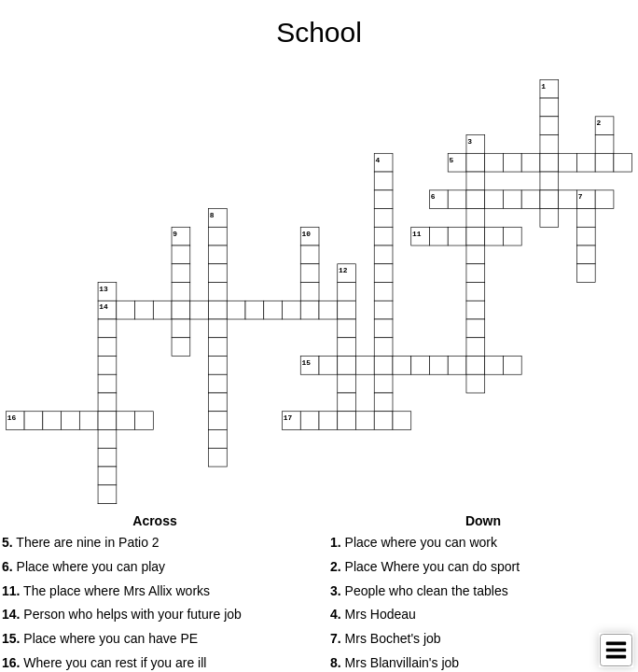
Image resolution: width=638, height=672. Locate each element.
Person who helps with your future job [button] (122, 614)
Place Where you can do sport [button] (425, 567)
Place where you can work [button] (414, 542)
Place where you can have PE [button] (100, 638)
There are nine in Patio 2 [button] (81, 542)
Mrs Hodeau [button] (373, 614)
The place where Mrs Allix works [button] (106, 591)
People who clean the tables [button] (419, 591)
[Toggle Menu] (616, 650)
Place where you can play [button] (83, 567)
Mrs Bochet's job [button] (386, 638)
